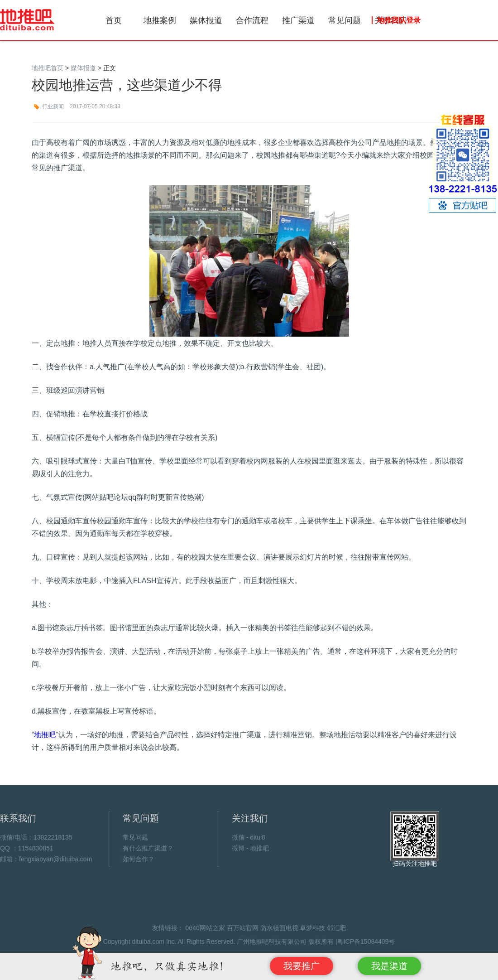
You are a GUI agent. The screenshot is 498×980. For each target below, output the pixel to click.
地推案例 (160, 20)
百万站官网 (243, 928)
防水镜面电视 (279, 928)
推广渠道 (298, 20)
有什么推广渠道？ (148, 848)
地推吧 (28, 20)
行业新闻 (53, 106)
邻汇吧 (336, 928)
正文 (110, 68)
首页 (114, 20)
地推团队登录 (399, 20)
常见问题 (345, 20)
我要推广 (302, 966)
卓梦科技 (312, 928)
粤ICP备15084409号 (366, 941)
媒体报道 (206, 20)
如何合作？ (139, 859)
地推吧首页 (48, 68)
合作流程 (252, 20)
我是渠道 (389, 966)
